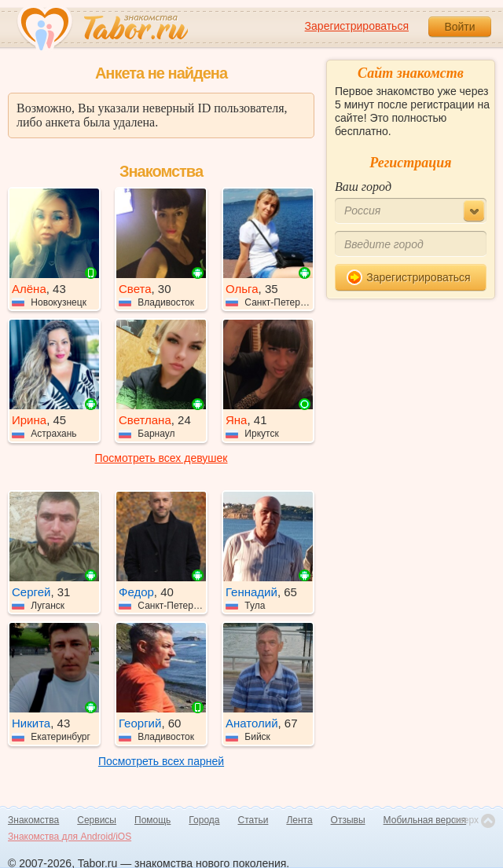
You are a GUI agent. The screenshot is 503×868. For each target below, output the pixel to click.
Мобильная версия (425, 820)
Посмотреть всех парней (161, 761)
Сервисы (97, 820)
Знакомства (33, 820)
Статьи (253, 820)
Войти (459, 27)
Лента (299, 820)
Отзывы (348, 820)
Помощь (152, 820)
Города (204, 820)
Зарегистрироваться (357, 26)
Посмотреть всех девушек (162, 458)
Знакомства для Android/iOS (70, 837)
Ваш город (363, 187)
